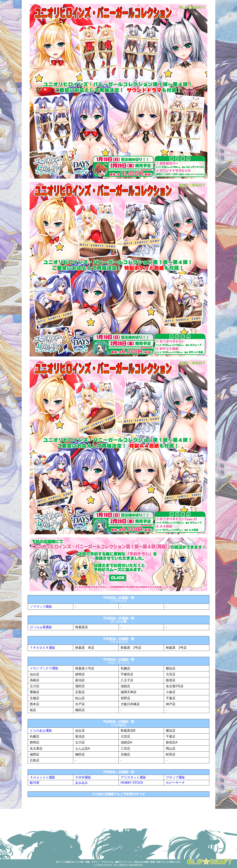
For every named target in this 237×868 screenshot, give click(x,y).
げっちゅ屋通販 (41, 627)
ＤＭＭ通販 (83, 777)
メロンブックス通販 (44, 668)
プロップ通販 (175, 777)
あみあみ (82, 783)
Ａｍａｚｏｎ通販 (42, 777)
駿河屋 (35, 783)
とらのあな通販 (41, 731)
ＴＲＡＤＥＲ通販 (42, 648)
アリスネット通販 (133, 777)
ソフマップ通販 (41, 607)
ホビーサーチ (175, 783)
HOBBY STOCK (132, 783)
